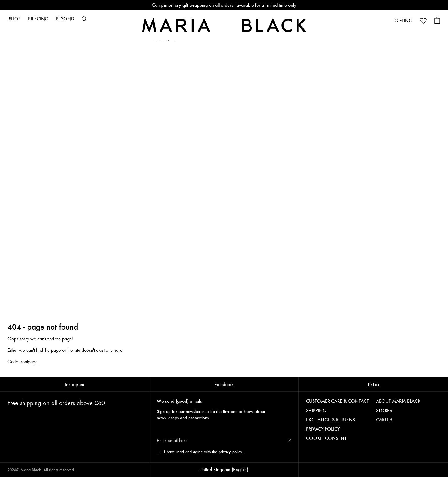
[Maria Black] (224, 25)
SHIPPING (316, 411)
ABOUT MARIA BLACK (398, 401)
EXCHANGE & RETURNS (331, 420)
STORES (384, 411)
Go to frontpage (23, 362)
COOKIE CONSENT (326, 438)
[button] (84, 19)
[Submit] (289, 440)
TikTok (373, 384)
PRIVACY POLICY (323, 429)
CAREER (384, 420)
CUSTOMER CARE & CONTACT (337, 401)
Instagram (75, 384)
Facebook (224, 384)
